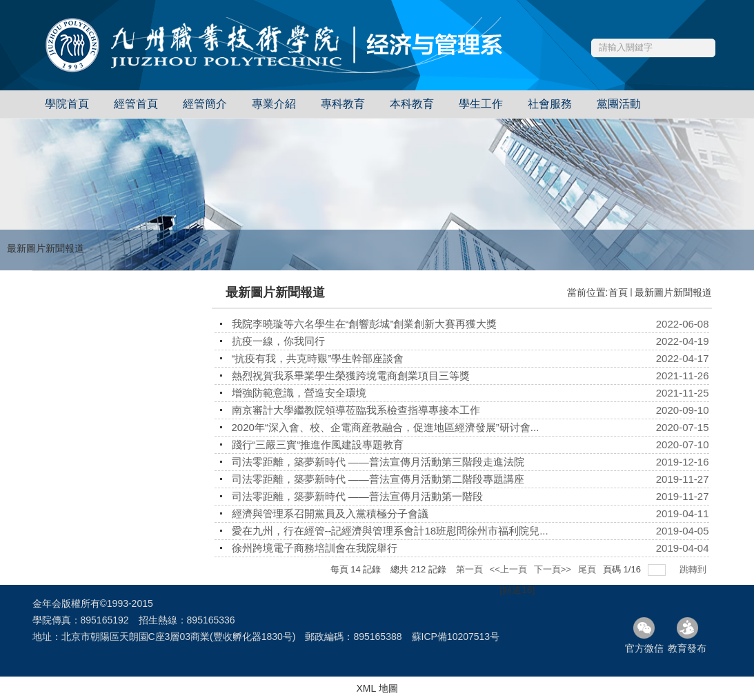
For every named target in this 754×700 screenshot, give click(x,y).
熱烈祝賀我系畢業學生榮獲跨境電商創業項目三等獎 (351, 376)
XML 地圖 (377, 688)
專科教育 (343, 104)
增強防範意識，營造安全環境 (299, 393)
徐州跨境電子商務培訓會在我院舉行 (315, 548)
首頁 (618, 292)
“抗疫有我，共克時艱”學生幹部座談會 (318, 358)
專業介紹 (274, 104)
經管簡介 (205, 104)
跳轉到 (694, 569)
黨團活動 (619, 104)
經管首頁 (136, 104)
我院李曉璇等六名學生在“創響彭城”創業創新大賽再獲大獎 (365, 324)
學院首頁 (67, 104)
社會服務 (550, 104)
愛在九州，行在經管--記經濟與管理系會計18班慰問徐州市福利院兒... (390, 531)
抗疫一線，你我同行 (278, 341)
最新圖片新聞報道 (673, 292)
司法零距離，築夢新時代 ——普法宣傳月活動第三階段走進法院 (378, 462)
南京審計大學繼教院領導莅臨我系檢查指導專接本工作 (356, 410)
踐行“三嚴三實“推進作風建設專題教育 (318, 444)
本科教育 (412, 104)
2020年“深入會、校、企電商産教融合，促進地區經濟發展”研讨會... (386, 427)
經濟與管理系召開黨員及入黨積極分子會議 (330, 513)
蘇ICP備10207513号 (456, 637)
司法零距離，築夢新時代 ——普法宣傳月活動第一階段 (357, 496)
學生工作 (481, 104)
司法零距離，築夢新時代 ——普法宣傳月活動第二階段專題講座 (378, 479)
